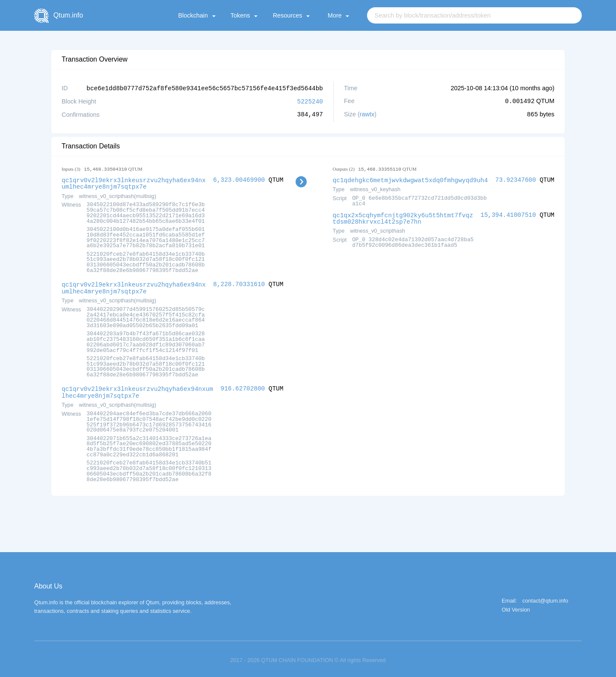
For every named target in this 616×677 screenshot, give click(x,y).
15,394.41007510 (508, 214)
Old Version (516, 607)
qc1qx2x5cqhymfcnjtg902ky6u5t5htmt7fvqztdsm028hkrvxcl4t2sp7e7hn (403, 217)
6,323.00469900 (239, 179)
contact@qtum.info (545, 598)
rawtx (367, 114)
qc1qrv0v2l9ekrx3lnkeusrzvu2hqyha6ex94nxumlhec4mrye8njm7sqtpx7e (134, 182)
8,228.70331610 (239, 282)
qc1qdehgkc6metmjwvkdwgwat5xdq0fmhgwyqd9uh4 (410, 179)
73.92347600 (516, 179)
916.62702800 (243, 386)
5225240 (310, 101)
